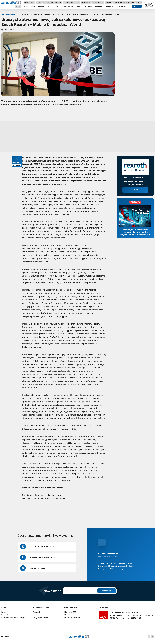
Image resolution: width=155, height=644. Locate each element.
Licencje (36, 615)
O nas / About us (7, 615)
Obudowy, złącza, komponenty (124, 2)
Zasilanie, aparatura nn (72, 2)
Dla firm (137, 6)
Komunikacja (86, 2)
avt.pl (147, 618)
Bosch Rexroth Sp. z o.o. (135, 178)
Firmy (33, 6)
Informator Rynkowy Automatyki (13, 618)
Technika (98, 6)
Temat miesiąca (67, 6)
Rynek (26, 6)
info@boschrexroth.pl (135, 185)
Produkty (42, 6)
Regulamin (37, 612)
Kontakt (4, 612)
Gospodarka (53, 6)
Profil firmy (135, 190)
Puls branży (109, 6)
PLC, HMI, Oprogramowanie (52, 2)
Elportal (67, 615)
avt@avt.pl (149, 616)
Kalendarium (121, 6)
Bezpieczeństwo (98, 2)
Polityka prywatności (41, 618)
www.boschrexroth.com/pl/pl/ (135, 182)
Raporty (79, 6)
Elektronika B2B (70, 612)
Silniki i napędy (29, 2)
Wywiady (89, 6)
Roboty (39, 2)
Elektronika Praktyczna (73, 618)
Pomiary (108, 2)
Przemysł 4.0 (140, 2)
